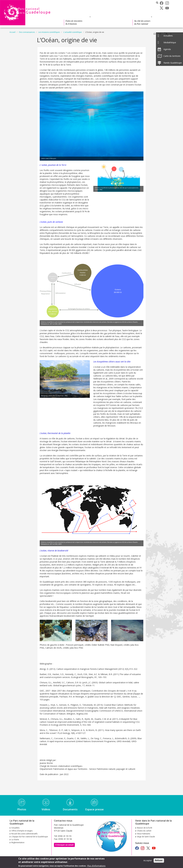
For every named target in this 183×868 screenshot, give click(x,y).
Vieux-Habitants (144, 834)
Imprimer (154, 34)
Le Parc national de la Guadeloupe (78, 11)
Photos (22, 809)
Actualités (67, 3)
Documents (70, 809)
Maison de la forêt (145, 828)
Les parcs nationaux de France (138, 3)
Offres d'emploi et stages (89, 3)
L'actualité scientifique (73, 32)
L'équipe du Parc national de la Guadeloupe (30, 837)
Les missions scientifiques (49, 32)
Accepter (148, 860)
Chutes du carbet (144, 831)
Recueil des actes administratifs (76, 7)
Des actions (141, 17)
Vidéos (46, 809)
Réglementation (18, 842)
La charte (15, 840)
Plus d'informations (96, 866)
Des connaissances (111, 17)
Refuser (159, 860)
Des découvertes (76, 17)
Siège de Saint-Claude (146, 837)
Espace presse (94, 809)
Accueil (12, 32)
